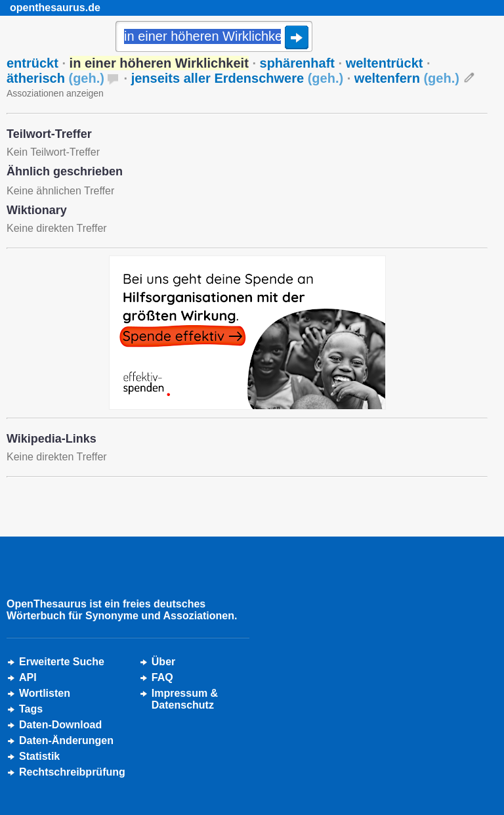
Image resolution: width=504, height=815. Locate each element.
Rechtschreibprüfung (72, 772)
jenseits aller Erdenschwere (238, 78)
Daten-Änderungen (66, 740)
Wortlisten (45, 693)
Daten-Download (60, 725)
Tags (31, 709)
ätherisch (55, 78)
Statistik (39, 756)
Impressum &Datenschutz (185, 699)
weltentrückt (385, 63)
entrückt (32, 63)
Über (163, 662)
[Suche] (214, 37)
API (28, 677)
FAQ (162, 677)
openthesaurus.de (55, 8)
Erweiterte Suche (62, 662)
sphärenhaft (297, 63)
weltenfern (407, 78)
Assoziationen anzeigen (55, 93)
